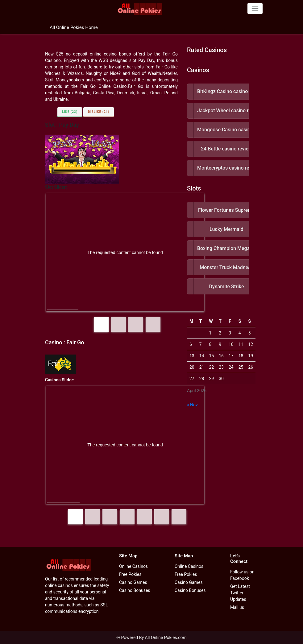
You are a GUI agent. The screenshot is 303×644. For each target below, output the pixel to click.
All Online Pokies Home (74, 27)
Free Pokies (130, 574)
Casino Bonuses (135, 590)
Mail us (237, 607)
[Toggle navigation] (255, 8)
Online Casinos (133, 566)
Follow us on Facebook (242, 575)
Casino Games (133, 582)
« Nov (192, 405)
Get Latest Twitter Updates (240, 593)
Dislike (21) (99, 112)
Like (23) (70, 112)
